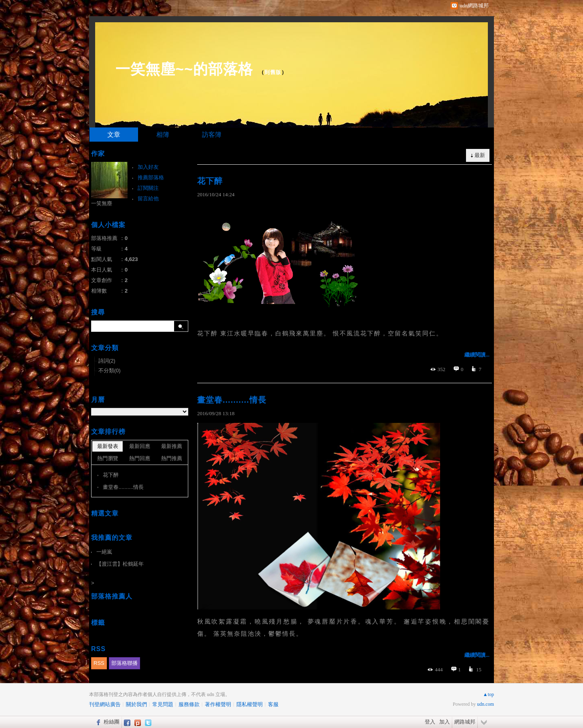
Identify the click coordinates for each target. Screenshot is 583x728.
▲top (488, 694)
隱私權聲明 (250, 704)
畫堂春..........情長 (232, 400)
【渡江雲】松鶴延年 (120, 564)
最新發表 (108, 446)
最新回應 (140, 446)
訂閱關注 (148, 188)
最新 (480, 155)
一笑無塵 (102, 203)
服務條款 (189, 704)
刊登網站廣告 (105, 704)
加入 (445, 722)
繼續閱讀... (477, 355)
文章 (114, 135)
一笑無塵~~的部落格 (184, 69)
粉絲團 (112, 722)
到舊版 (273, 72)
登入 (430, 722)
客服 (273, 704)
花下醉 (210, 181)
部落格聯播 (124, 663)
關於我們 (136, 704)
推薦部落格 (151, 177)
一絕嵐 (104, 552)
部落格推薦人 (112, 596)
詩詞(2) (107, 361)
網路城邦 (465, 722)
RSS (99, 663)
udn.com (485, 704)
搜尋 (181, 326)
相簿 (163, 135)
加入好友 (148, 167)
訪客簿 (212, 135)
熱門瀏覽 (108, 458)
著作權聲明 (218, 704)
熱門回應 (140, 458)
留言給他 (148, 198)
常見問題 (163, 704)
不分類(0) (110, 370)
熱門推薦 (172, 458)
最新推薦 (172, 446)
